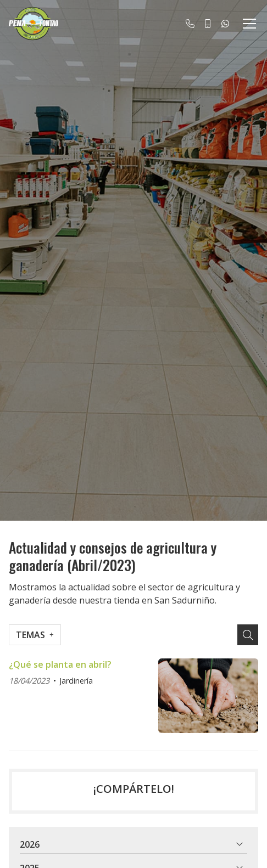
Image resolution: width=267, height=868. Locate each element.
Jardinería (76, 681)
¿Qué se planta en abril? (60, 664)
